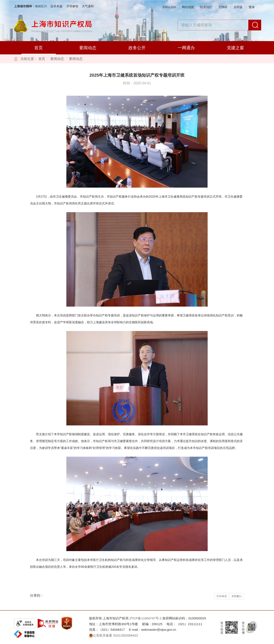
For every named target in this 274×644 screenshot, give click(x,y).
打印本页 (222, 596)
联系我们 (206, 7)
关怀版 (238, 7)
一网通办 (186, 48)
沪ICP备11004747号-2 (145, 618)
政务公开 (137, 48)
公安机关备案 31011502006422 (114, 635)
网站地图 (188, 7)
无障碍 (223, 7)
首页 (39, 48)
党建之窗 (235, 48)
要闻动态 (88, 48)
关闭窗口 (237, 596)
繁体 (252, 7)
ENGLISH (169, 7)
